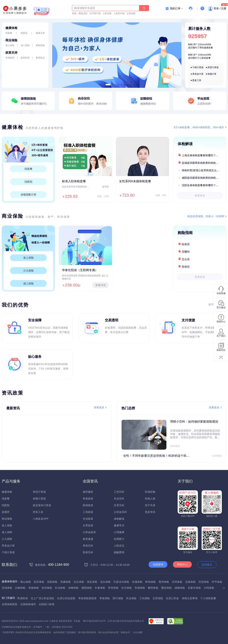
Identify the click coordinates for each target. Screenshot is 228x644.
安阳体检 (52, 582)
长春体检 (100, 588)
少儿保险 (28, 271)
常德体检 (140, 588)
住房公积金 (172, 598)
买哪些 (186, 252)
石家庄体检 (194, 588)
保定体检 (92, 582)
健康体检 (11, 28)
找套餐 (9, 33)
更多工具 (197, 80)
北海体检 (190, 582)
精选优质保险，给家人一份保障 (206, 216)
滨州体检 (177, 582)
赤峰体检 (73, 588)
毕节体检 (217, 582)
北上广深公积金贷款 (42, 598)
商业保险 (11, 40)
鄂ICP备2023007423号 (94, 621)
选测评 (6, 512)
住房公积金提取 (66, 598)
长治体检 (60, 588)
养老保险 (105, 598)
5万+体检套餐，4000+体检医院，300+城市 (199, 127)
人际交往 (119, 546)
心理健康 (119, 532)
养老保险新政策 (87, 598)
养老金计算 (198, 74)
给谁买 (186, 244)
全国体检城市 (28, 604)
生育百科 (119, 505)
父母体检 (131, 13)
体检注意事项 (190, 598)
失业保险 (131, 598)
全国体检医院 (10, 604)
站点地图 (138, 632)
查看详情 (101, 285)
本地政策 (10, 58)
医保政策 (88, 505)
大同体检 (209, 588)
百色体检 (204, 582)
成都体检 (180, 588)
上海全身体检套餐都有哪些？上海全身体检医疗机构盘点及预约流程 (204, 155)
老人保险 (10, 45)
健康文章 (40, 33)
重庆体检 (166, 588)
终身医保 (23, 598)
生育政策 (88, 525)
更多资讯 (150, 512)
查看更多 (200, 195)
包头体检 (105, 582)
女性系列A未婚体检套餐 (135, 181)
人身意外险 (119, 13)
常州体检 (113, 588)
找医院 (24, 33)
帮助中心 (182, 564)
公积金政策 (89, 532)
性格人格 (150, 499)
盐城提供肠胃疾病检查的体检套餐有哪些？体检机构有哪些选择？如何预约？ (204, 163)
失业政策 (88, 519)
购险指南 (40, 45)
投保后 (186, 267)
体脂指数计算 (28, 195)
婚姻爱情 (119, 552)
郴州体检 (153, 588)
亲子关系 (150, 505)
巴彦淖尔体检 (121, 582)
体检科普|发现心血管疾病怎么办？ (202, 170)
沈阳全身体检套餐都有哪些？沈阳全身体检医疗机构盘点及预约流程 (204, 185)
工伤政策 (88, 512)
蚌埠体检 (151, 582)
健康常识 (119, 525)
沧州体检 (47, 588)
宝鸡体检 (7, 588)
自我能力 (119, 539)
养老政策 (88, 499)
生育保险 (158, 598)
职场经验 (150, 492)
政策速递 (88, 539)
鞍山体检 (26, 582)
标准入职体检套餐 (74, 181)
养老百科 (88, 546)
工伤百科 (119, 492)
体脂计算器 (39, 499)
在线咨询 (158, 564)
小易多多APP (41, 519)
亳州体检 (164, 582)
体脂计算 (212, 74)
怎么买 (186, 259)
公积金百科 (120, 512)
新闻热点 (40, 58)
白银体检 (20, 588)
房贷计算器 (213, 67)
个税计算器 (198, 67)
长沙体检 (127, 588)
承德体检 (34, 588)
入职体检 (107, 13)
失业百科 (119, 499)
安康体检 (66, 582)
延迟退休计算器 (42, 505)
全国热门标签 (47, 604)
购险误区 (83, 13)
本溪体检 (137, 582)
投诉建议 (207, 565)
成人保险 (25, 45)
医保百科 (88, 552)
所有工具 (38, 512)
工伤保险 (145, 598)
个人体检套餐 (208, 598)
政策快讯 (25, 58)
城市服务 (88, 492)
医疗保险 (118, 598)
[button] (108, 85)
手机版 (77, 621)
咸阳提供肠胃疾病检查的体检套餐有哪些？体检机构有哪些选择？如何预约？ (204, 178)
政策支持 (11, 53)
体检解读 (119, 519)
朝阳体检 (87, 588)
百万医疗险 (95, 13)
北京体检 (79, 582)
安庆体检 (39, 582)
